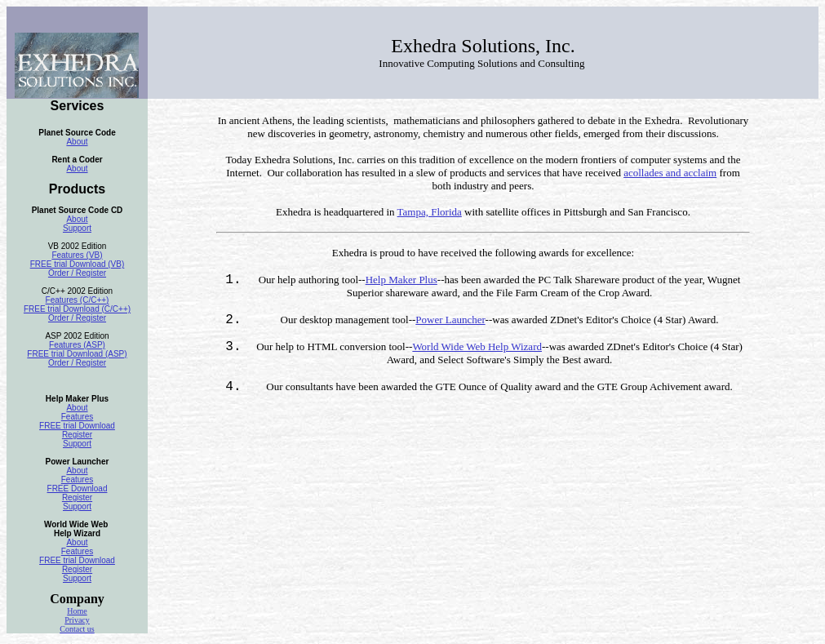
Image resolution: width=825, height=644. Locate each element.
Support (77, 228)
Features (77, 417)
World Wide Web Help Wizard (477, 346)
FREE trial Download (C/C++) (77, 309)
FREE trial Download (77, 426)
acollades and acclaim (670, 173)
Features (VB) (77, 255)
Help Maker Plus (401, 280)
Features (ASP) (77, 345)
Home (77, 611)
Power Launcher (450, 320)
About (77, 142)
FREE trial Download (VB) (78, 264)
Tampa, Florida (430, 212)
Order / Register (77, 273)
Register (77, 435)
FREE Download (78, 489)
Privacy (77, 620)
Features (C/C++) (78, 300)
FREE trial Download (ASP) (77, 354)
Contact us (77, 629)
